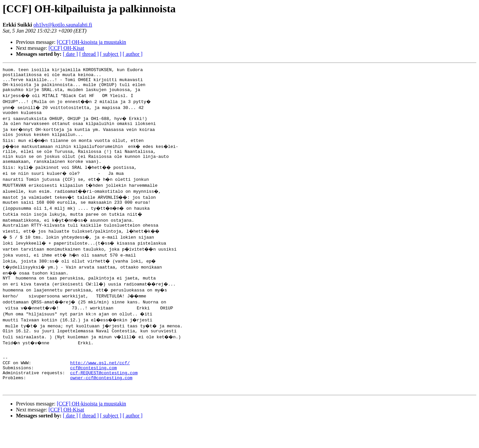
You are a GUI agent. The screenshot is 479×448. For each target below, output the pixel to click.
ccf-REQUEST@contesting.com (104, 393)
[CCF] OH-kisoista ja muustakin (91, 42)
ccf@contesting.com (93, 388)
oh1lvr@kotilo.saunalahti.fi (63, 25)
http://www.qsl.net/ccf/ (100, 382)
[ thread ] (89, 54)
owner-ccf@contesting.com (101, 399)
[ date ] (70, 54)
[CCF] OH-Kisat (66, 48)
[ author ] (133, 54)
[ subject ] (111, 54)
